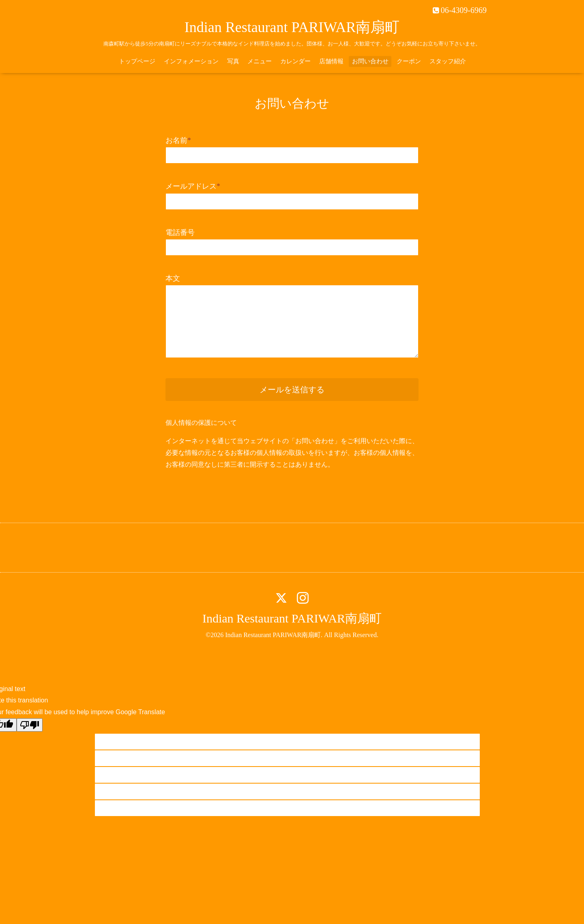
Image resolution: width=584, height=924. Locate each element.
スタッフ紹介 (448, 61)
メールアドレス (193, 186)
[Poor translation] (30, 725)
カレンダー (295, 61)
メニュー (260, 61)
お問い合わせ (370, 61)
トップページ (137, 61)
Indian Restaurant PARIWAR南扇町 (292, 27)
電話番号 (180, 233)
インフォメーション (191, 61)
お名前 (178, 140)
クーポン (409, 61)
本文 (173, 278)
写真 (233, 61)
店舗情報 (331, 61)
